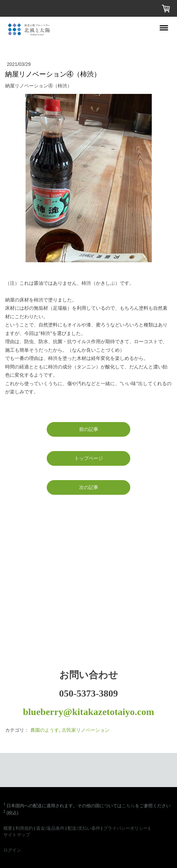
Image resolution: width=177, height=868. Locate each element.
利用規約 (24, 828)
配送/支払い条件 (84, 828)
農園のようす (45, 730)
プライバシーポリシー (126, 828)
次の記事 (89, 487)
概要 (8, 828)
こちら (128, 806)
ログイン (12, 850)
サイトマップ (17, 835)
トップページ (89, 458)
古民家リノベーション (86, 730)
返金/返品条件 (50, 828)
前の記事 (89, 429)
